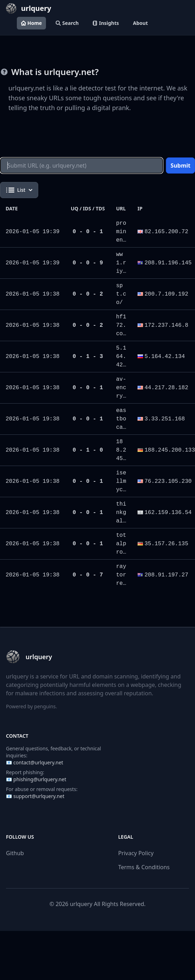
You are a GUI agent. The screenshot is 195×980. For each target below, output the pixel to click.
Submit (180, 165)
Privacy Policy (136, 853)
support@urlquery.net (39, 796)
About (140, 23)
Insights (106, 23)
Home (31, 23)
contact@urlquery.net (38, 762)
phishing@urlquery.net (40, 779)
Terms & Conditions (144, 867)
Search (67, 23)
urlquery (81, 904)
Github (15, 853)
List (19, 190)
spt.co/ (121, 294)
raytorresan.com (121, 583)
